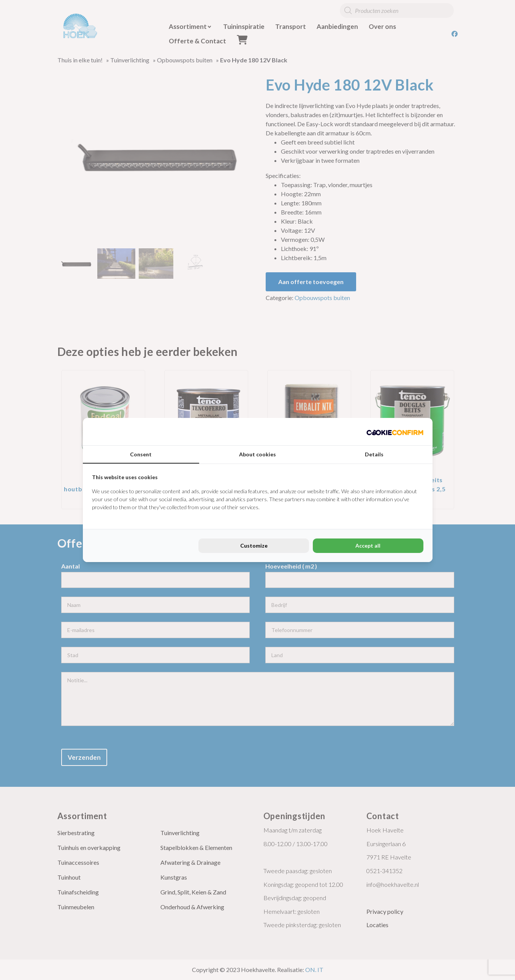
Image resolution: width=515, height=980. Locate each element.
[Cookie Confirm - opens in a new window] (395, 432)
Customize (254, 546)
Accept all (368, 546)
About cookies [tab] (257, 454)
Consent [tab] (141, 454)
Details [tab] (374, 454)
